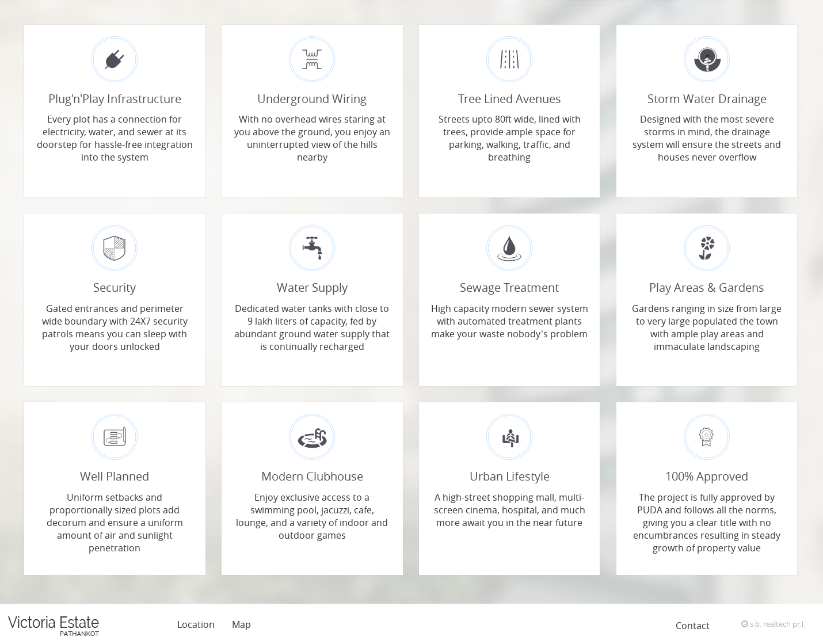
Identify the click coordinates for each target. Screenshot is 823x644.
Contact (693, 626)
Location (196, 624)
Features (141, 624)
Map (241, 624)
